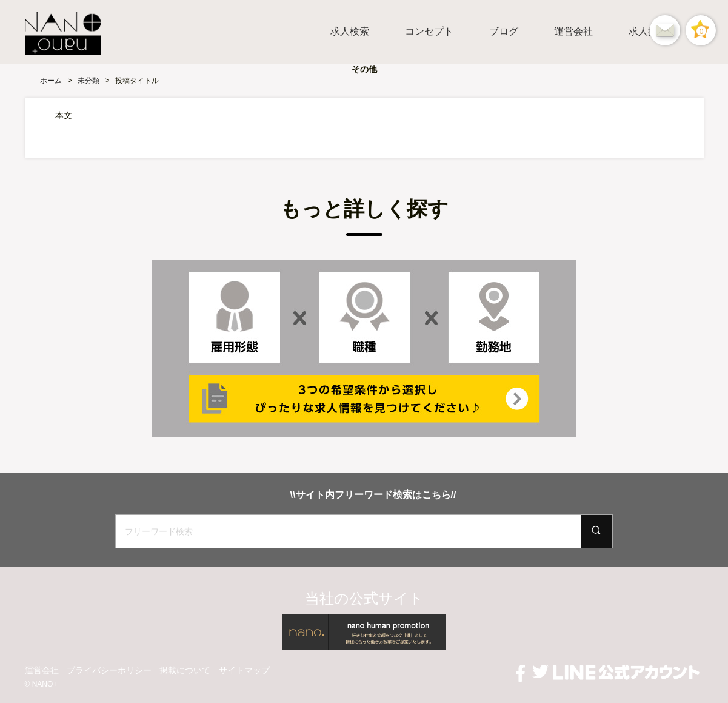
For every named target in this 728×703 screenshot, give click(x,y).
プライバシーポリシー (109, 670)
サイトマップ (244, 670)
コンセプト (429, 31)
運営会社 (573, 31)
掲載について (185, 670)
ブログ (504, 31)
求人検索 (350, 31)
